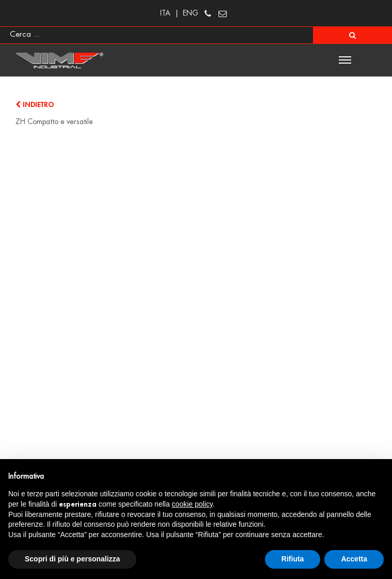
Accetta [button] (354, 559)
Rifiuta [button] (293, 559)
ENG (191, 13)
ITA (165, 13)
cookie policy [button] (192, 504)
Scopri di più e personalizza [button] (72, 559)
